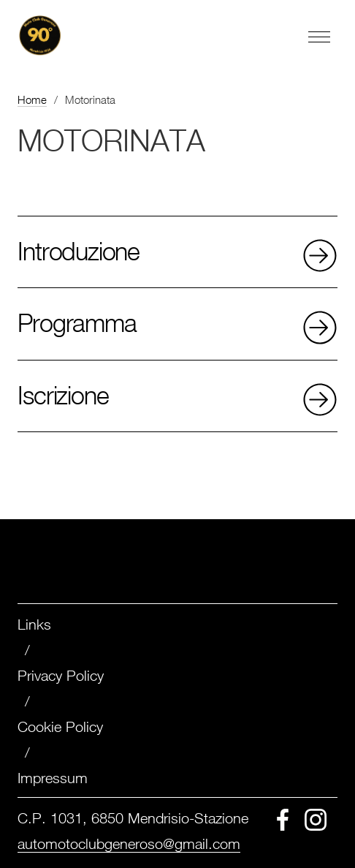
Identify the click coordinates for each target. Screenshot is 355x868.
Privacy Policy (61, 675)
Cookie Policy (60, 727)
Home (32, 99)
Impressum (53, 778)
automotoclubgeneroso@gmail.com (129, 844)
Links (34, 624)
